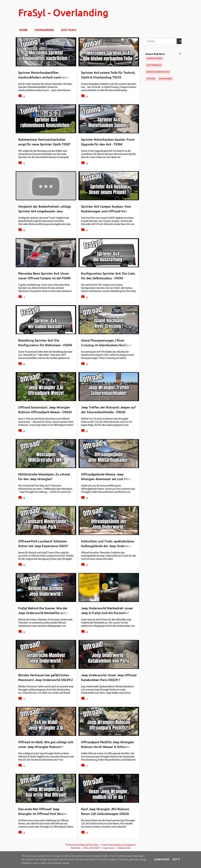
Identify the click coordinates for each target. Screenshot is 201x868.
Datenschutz (124, 848)
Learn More (162, 859)
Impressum (109, 848)
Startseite (76, 848)
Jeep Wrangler (154, 65)
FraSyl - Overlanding (63, 12)
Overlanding (43, 30)
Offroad (151, 79)
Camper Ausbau (154, 59)
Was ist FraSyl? (92, 848)
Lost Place (68, 30)
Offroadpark (165, 79)
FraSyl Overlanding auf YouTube (82, 845)
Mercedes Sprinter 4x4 (158, 72)
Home (22, 30)
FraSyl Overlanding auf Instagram (119, 845)
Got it (176, 859)
